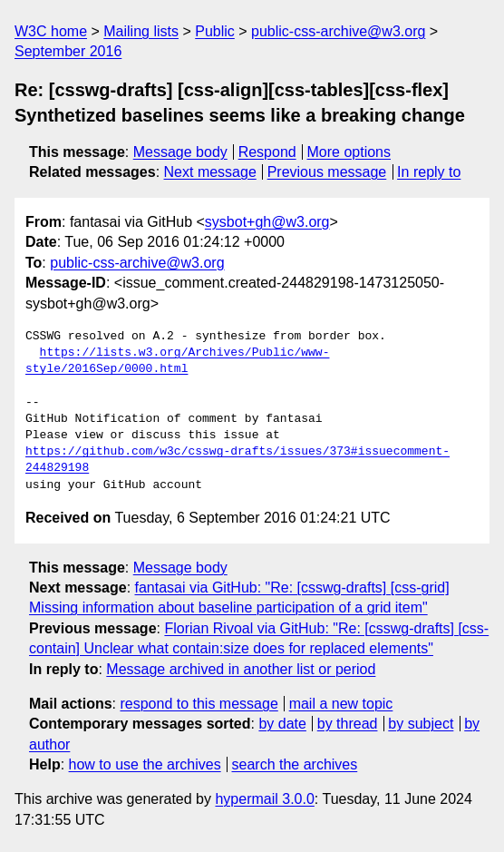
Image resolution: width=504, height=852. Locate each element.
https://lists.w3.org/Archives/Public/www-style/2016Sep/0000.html (177, 361)
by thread (348, 724)
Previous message (327, 172)
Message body (180, 152)
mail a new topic (341, 704)
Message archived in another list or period (241, 669)
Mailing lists (141, 31)
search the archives (295, 764)
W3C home (51, 31)
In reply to (429, 172)
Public (215, 31)
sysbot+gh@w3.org (267, 222)
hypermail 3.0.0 (264, 799)
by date (282, 724)
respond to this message (199, 704)
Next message (210, 172)
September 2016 (68, 51)
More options (349, 152)
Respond (267, 152)
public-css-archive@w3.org (338, 31)
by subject (421, 724)
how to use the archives (145, 764)
